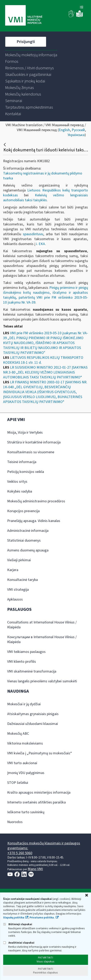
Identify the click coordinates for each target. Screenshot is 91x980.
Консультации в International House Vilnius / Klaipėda (42, 640)
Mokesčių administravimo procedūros (36, 501)
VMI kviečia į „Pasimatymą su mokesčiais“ (40, 753)
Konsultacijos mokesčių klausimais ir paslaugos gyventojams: (44, 846)
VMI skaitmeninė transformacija (32, 671)
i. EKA (41, 244)
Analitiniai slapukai (19, 943)
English (64, 130)
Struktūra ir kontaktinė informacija (34, 442)
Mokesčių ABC (18, 734)
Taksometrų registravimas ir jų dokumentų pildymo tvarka (43, 176)
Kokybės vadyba (20, 491)
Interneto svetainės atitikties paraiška (36, 802)
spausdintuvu (33, 234)
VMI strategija (18, 590)
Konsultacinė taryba (22, 580)
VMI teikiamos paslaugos (26, 652)
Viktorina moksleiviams (25, 743)
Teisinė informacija (22, 462)
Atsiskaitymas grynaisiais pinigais (33, 714)
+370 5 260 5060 (20, 853)
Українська (76, 135)
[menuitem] (31, 55)
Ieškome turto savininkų (26, 812)
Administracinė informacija (28, 531)
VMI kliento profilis (22, 662)
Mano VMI (35, 869)
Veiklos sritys (17, 482)
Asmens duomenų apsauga (28, 550)
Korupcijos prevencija (23, 511)
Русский (78, 130)
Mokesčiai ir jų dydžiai (24, 704)
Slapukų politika (14, 918)
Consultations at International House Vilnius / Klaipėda (42, 625)
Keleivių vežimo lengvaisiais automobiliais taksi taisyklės (45, 198)
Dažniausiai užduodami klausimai (33, 724)
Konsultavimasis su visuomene (31, 452)
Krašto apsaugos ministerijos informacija (39, 793)
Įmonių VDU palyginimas (26, 773)
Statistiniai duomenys (24, 541)
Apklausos (15, 599)
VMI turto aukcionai (22, 763)
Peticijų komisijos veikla (26, 472)
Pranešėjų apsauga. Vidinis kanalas (34, 521)
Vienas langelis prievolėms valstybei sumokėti (42, 681)
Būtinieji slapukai (18, 924)
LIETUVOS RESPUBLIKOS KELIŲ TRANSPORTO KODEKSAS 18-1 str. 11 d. (43, 360)
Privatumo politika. (42, 918)
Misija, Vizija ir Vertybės (25, 433)
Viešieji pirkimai (19, 560)
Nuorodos (15, 822)
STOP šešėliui (18, 783)
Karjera (13, 570)
